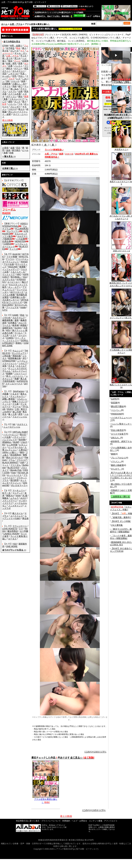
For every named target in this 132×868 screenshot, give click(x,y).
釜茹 (17, 320)
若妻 (20, 63)
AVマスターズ (17, 292)
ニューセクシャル (12, 427)
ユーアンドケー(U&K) (14, 517)
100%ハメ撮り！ (10, 452)
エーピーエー (14, 282)
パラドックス (19, 437)
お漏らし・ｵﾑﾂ (19, 84)
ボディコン (11, 96)
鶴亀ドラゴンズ (20, 401)
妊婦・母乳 (11, 63)
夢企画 (25, 518)
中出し (21, 76)
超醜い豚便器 (9, 399)
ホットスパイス (14, 475)
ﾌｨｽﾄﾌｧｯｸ (12, 109)
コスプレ (12, 91)
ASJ (25, 277)
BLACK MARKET (10, 462)
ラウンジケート (20, 526)
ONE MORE (12, 546)
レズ (18, 79)
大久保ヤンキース (11, 300)
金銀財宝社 (7, 328)
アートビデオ (12, 307)
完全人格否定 (117, 430)
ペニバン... (116, 410)
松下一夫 (6, 493)
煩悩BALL (7, 442)
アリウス (10, 259)
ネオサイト (22, 424)
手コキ (23, 56)
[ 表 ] (45, 145)
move (18, 496)
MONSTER (20, 241)
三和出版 (6, 356)
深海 (4, 366)
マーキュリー (19, 490)
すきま (11, 366)
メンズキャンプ (16, 506)
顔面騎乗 (6, 84)
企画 (20, 91)
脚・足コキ (7, 58)
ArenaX (24, 262)
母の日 (23, 435)
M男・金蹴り (16, 46)
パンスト (18, 66)
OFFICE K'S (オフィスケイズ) (15, 301)
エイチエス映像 (15, 293)
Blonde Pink (16, 470)
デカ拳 (16, 404)
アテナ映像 (12, 257)
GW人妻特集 (117, 525)
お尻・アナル (16, 24)
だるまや (15, 394)
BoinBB (22, 440)
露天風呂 (16, 150)
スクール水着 (15, 94)
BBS (22, 452)
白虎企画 (6, 241)
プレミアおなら (118, 458)
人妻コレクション (14, 449)
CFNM (5, 46)
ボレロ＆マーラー (19, 485)
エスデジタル (9, 279)
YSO (15, 544)
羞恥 (10, 102)
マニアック (18, 493)
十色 (17, 409)
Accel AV (17, 254)
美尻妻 (114, 403)
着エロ (21, 109)
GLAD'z (18, 328)
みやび (23, 498)
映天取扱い (16, 277)
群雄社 (19, 343)
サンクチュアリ (19, 353)
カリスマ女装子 (118, 434)
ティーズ (14, 249)
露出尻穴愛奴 (117, 406)
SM (8, 81)
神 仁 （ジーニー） (15, 376)
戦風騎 (9, 374)
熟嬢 (17, 379)
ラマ (21, 529)
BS (4, 445)
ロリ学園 (24, 531)
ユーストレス (17, 516)
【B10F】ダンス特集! (121, 521)
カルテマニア (19, 318)
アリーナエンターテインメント (15, 260)
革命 (22, 315)
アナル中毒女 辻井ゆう (121, 81)
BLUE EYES (13, 468)
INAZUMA (13, 267)
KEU (8, 330)
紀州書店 (12, 323)
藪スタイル (18, 513)
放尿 (23, 81)
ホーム (4, 24)
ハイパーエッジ (11, 435)
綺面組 (23, 325)
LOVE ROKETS (10, 529)
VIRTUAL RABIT (20, 432)
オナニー (18, 68)
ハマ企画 (20, 239)
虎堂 (20, 414)
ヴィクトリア (9, 274)
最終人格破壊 (117, 465)
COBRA (7, 244)
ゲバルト (19, 333)
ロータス (12, 539)
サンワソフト (13, 231)
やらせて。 (116, 469)
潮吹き (9, 68)
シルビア (23, 363)
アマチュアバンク (14, 288)
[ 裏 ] (53, 145)
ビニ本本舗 (12, 445)
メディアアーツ (10, 501)
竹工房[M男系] (22, 229)
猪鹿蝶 (22, 267)
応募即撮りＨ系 (18, 297)
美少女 (5, 51)
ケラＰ (13, 335)
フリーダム (16, 465)
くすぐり (6, 86)
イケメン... (116, 461)
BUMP (16, 442)
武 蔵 (25, 496)
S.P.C (5, 310)
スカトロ (15, 81)
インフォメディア (11, 269)
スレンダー (16, 107)
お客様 (5, 148)
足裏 (10, 66)
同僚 (11, 153)
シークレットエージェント (15, 362)
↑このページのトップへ (95, 752)
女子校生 (10, 48)
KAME (15, 315)
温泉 (8, 150)
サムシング (18, 351)
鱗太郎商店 (13, 531)
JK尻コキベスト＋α (121, 250)
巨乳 (15, 76)
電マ (24, 102)
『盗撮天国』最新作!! (121, 517)
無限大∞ (10, 496)
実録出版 (17, 356)
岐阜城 (16, 325)
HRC (19, 274)
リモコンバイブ (17, 99)
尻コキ (18, 58)
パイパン (12, 104)
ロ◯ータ (15, 51)
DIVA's (10, 409)
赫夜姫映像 (7, 320)
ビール (25, 150)
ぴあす (24, 442)
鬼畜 (6, 99)
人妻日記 (23, 450)
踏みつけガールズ (15, 457)
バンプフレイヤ (10, 440)
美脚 (6, 153)
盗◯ (20, 86)
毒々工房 (12, 414)
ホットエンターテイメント (14, 482)
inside (23, 307)
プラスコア (22, 460)
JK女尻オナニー (121, 148)
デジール (17, 407)
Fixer (14, 473)
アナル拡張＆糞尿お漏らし (46, 800)
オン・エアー (15, 287)
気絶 (15, 86)
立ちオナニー (19, 71)
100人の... (116, 438)
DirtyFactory (19, 391)
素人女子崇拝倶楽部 (14, 380)
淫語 (4, 74)
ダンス (17, 102)
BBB (113, 454)
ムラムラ (15, 498)
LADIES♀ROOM (11, 534)
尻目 (18, 148)
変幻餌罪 (15, 480)
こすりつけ (13, 74)
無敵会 (5, 498)
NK (14, 424)
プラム (12, 460)
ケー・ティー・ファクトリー (14, 339)
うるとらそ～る (18, 272)
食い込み (15, 89)
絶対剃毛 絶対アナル (121, 441)
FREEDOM (116, 414)
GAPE (114, 399)
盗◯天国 (17, 412)
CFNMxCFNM (9, 361)
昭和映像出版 (15, 358)
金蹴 (12, 148)
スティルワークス (14, 384)
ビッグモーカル (16, 447)
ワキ (20, 104)
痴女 (10, 61)
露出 (20, 96)
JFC (24, 358)
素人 (24, 48)
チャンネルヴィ (18, 396)
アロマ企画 (9, 264)
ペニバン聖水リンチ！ (121, 424)
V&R (22, 462)
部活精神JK (16, 455)
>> (9, 156)
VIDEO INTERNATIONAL (15, 225)
